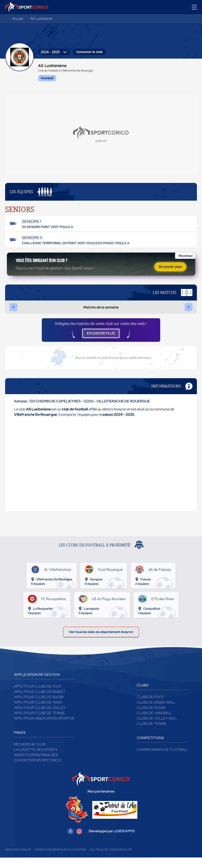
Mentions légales (18, 860)
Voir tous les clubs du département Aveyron (101, 641)
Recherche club (30, 755)
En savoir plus (170, 268)
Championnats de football (162, 760)
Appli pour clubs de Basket (40, 702)
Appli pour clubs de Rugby (39, 707)
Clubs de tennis (151, 734)
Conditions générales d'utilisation (60, 860)
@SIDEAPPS (124, 842)
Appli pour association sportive (44, 729)
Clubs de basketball (156, 713)
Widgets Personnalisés (36, 765)
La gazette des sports (36, 760)
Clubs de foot (150, 707)
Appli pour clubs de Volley (40, 718)
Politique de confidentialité (111, 860)
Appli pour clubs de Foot (38, 697)
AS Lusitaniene (41, 19)
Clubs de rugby (151, 718)
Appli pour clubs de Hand (38, 713)
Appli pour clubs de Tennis (39, 723)
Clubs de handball (154, 723)
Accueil (18, 19)
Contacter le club (89, 52)
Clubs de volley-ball (157, 729)
